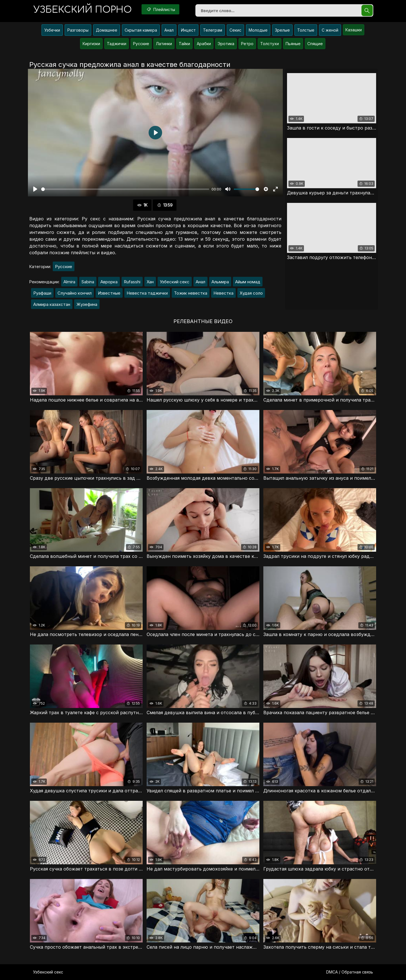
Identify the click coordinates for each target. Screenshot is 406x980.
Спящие (315, 44)
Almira (69, 282)
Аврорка (109, 282)
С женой (330, 30)
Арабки (204, 44)
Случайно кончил (75, 293)
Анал (169, 30)
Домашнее (107, 30)
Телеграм (213, 30)
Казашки (354, 30)
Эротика (226, 44)
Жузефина (87, 304)
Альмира (220, 282)
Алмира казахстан (52, 304)
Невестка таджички (147, 293)
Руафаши (42, 293)
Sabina (88, 282)
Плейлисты (160, 9)
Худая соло (251, 293)
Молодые (258, 30)
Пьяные (293, 44)
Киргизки (91, 44)
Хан (150, 282)
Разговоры (78, 30)
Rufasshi (132, 282)
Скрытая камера (141, 30)
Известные (109, 293)
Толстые (306, 30)
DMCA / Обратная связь (350, 972)
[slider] (125, 189)
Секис (235, 30)
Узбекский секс (48, 972)
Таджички (117, 44)
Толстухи (270, 44)
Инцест (188, 30)
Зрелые (282, 30)
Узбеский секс (175, 282)
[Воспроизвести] (35, 189)
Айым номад (248, 282)
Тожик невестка (191, 293)
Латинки (164, 44)
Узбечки (52, 30)
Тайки (184, 44)
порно (83, 10)
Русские (141, 44)
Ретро (247, 44)
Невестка (223, 293)
